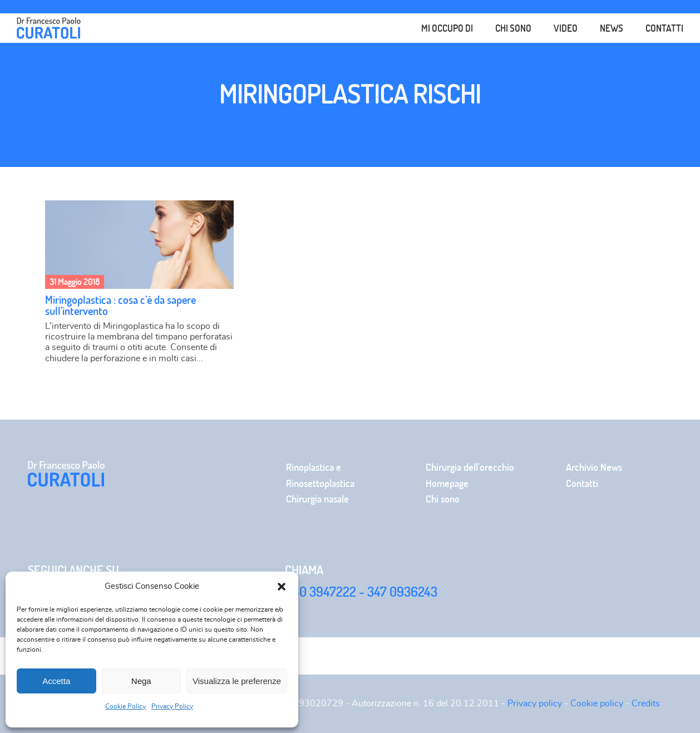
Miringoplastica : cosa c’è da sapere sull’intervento (120, 305)
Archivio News (594, 467)
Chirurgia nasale (317, 499)
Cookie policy (597, 704)
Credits (646, 704)
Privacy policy (535, 704)
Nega (141, 681)
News (612, 28)
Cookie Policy (125, 706)
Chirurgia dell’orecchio (470, 467)
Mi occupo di (447, 28)
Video (566, 28)
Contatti (664, 28)
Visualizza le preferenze (237, 681)
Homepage (447, 483)
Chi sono (513, 28)
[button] (282, 587)
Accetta (56, 681)
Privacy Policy (172, 706)
